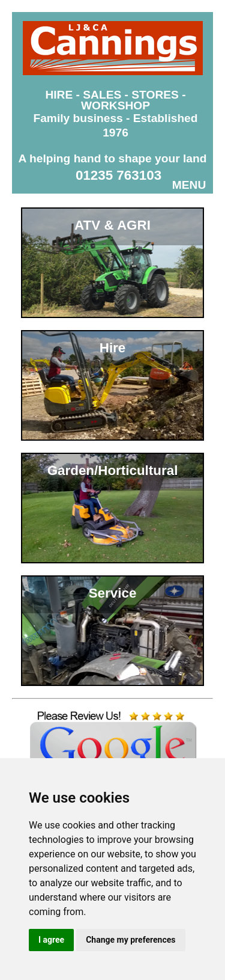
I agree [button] (51, 940)
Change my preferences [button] (130, 940)
